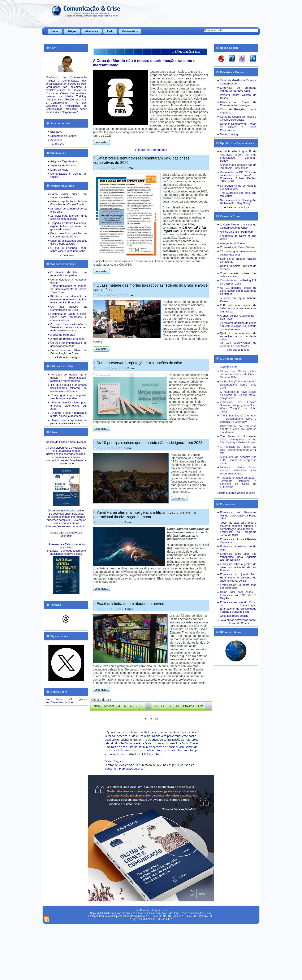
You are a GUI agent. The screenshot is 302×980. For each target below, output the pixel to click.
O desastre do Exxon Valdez (237, 247)
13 (177, 706)
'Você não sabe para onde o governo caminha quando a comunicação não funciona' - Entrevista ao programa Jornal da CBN (238, 529)
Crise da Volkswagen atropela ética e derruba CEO (68, 242)
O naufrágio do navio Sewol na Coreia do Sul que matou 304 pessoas (238, 395)
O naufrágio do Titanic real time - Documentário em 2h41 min (238, 450)
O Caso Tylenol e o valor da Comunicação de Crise (238, 226)
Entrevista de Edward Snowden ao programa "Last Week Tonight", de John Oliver (238, 407)
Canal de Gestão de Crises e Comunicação (238, 82)
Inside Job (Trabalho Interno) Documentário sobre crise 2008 (238, 385)
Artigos (72, 31)
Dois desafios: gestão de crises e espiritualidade (68, 235)
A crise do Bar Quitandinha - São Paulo (238, 317)
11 (163, 706)
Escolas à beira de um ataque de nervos (130, 604)
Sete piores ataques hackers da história (238, 260)
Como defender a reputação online (68, 281)
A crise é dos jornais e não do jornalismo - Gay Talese (238, 166)
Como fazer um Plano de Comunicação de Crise (68, 352)
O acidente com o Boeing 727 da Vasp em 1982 (238, 282)
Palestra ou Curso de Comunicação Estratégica (238, 104)
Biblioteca (56, 132)
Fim (201, 706)
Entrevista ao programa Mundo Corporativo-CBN (238, 89)
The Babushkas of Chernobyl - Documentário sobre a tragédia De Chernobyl (238, 419)
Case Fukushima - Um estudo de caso (238, 267)
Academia (56, 140)
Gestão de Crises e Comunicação (66, 442)
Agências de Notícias (63, 165)
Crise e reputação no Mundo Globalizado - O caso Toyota (68, 203)
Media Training (229, 134)
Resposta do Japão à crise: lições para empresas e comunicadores (68, 317)
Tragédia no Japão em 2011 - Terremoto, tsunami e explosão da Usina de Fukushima (238, 482)
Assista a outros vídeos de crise (236, 493)
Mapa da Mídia (59, 170)
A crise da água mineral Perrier (238, 300)
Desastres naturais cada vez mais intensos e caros (68, 329)
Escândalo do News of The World (238, 237)
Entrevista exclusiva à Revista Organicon (238, 541)
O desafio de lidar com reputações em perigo (68, 274)
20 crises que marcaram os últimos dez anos (238, 253)
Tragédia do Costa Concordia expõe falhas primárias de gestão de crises (68, 226)
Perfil (110, 31)
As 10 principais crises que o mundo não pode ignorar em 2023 (149, 443)
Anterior (109, 706)
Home (55, 31)
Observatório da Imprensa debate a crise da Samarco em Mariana (238, 429)
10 (155, 706)
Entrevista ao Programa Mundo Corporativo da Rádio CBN (238, 516)
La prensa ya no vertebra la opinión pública (238, 187)
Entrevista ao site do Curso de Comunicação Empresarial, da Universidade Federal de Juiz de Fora (238, 607)
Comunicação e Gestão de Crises (68, 175)
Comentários (130, 31)
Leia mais (69, 255)
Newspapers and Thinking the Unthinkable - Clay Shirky (238, 202)
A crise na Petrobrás (63, 335)
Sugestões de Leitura (63, 136)
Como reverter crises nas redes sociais (238, 275)
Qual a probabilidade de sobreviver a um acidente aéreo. (238, 336)
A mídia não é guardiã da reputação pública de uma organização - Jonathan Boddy (238, 156)
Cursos (59, 144)
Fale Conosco (142, 966)
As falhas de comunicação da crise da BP (68, 210)
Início (96, 706)
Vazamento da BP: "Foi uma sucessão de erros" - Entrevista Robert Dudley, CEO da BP (238, 177)
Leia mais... (102, 142)
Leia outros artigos (68, 357)
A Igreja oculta (229, 367)
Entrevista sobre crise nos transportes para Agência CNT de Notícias (238, 557)
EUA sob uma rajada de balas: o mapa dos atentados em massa (238, 308)
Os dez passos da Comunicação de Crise (68, 308)
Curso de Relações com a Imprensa (238, 111)
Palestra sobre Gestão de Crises (238, 96)
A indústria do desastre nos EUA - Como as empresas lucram (238, 460)
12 (170, 706)
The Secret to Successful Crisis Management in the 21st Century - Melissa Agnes (238, 439)
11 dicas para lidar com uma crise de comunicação (68, 217)
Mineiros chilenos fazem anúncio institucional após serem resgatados (238, 471)
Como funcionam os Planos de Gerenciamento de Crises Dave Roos (68, 289)
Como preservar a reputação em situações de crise (139, 363)
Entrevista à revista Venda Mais (238, 548)
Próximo (189, 706)
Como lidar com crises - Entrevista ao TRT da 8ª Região (238, 595)
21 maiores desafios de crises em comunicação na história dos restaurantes (238, 326)
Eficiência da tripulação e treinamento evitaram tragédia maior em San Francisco (68, 300)
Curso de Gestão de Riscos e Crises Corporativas (238, 118)
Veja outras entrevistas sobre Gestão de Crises (238, 622)
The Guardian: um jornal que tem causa (238, 194)
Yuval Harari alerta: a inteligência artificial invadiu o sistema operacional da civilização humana (144, 515)
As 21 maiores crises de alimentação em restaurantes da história (238, 291)
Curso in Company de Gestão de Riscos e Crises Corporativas (238, 127)
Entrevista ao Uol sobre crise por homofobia (238, 586)
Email (130, 168)
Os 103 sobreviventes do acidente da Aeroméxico (238, 344)
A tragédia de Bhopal (233, 243)
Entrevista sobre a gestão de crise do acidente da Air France (238, 567)
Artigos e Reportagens (64, 161)
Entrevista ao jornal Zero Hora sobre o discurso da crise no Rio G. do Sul (238, 578)
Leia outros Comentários (151, 150)
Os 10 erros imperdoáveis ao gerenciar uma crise (68, 344)
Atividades (92, 31)
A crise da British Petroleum (67, 339)
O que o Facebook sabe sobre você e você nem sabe (68, 249)
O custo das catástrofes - (68, 324)
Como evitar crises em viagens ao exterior (68, 196)
